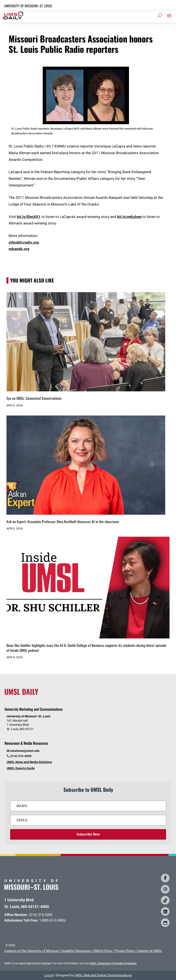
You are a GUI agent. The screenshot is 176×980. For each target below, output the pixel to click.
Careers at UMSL (150, 951)
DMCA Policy (103, 951)
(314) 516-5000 (41, 915)
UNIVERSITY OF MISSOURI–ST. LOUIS (28, 6)
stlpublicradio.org (24, 242)
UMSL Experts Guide (21, 768)
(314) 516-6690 (21, 756)
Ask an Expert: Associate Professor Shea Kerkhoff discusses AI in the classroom (63, 522)
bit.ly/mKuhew (129, 217)
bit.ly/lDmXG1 (29, 217)
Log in (49, 975)
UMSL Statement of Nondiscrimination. (113, 963)
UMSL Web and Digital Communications (103, 975)
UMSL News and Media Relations (29, 762)
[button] (169, 16)
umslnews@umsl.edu (25, 751)
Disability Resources (76, 951)
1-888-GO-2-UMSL (53, 920)
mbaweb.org (19, 249)
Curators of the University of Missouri (31, 951)
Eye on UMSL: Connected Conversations (34, 398)
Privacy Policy (125, 951)
